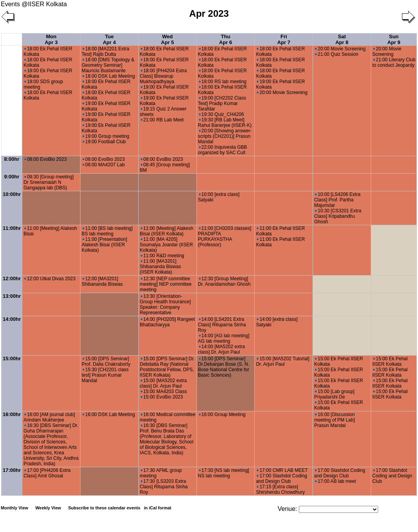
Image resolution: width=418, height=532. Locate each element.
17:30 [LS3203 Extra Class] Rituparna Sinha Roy (164, 487)
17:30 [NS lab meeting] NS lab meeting (224, 473)
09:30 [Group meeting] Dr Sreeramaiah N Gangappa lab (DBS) (48, 182)
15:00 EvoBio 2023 (162, 397)
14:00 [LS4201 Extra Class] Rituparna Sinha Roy (222, 325)
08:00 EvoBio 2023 (45, 159)
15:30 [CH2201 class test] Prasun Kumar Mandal (105, 375)
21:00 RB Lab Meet (162, 120)
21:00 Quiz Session (337, 54)
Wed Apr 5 (167, 39)
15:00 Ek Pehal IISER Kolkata (390, 361)
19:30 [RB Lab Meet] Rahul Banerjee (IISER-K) (225, 123)
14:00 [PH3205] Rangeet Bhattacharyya (167, 322)
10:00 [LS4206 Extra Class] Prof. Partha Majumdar (337, 200)
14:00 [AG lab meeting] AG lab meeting (224, 338)
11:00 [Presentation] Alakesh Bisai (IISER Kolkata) (104, 245)
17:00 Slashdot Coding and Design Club (281, 479)
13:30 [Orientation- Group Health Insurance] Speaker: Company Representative (165, 304)
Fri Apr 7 (284, 39)
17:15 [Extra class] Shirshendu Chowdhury (280, 489)
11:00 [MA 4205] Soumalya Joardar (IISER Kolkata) (166, 245)
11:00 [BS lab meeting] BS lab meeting (107, 231)
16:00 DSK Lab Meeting (109, 415)
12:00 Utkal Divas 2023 (50, 279)
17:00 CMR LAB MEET (282, 470)
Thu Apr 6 (226, 39)
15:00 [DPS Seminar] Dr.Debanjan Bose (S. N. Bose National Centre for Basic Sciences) (224, 367)
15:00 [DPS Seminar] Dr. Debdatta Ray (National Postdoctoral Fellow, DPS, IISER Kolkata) (167, 367)
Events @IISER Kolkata (34, 4)
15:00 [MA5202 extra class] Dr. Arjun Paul (163, 383)
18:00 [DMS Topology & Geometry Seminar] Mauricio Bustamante (108, 65)
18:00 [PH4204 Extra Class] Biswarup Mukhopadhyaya (163, 76)
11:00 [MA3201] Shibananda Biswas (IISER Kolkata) (160, 267)
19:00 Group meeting (106, 136)
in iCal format (157, 508)
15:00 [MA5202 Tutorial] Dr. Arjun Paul (282, 361)
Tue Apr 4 (109, 39)
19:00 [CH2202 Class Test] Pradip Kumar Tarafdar (222, 103)
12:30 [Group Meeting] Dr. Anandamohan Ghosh (224, 281)
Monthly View (14, 508)
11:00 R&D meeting (163, 256)
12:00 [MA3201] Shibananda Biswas (102, 281)
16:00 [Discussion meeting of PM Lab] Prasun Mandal (334, 420)
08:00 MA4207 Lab (104, 165)
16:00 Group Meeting (222, 415)
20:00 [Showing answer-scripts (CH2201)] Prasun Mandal (225, 136)
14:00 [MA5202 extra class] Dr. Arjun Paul (222, 349)
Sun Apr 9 (394, 39)
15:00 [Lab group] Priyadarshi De (334, 394)
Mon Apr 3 (51, 39)
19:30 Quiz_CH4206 (222, 114)
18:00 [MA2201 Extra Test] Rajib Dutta (105, 52)
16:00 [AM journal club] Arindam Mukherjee (49, 417)
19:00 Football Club (104, 142)
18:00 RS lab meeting (223, 82)
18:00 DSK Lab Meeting (109, 76)
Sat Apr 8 (342, 39)
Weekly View (48, 508)
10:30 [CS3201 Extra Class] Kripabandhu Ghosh (338, 216)
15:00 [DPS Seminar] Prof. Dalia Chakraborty (106, 361)
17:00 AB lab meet (335, 481)
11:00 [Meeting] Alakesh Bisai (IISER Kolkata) (167, 231)
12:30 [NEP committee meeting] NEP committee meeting (166, 284)
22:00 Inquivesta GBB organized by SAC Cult (223, 150)
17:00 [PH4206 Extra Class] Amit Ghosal (47, 473)
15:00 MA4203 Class (164, 391)
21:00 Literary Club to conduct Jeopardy (394, 62)
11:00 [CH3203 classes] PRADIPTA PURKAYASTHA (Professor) (225, 237)
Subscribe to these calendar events (120, 508)
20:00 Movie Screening (282, 93)
